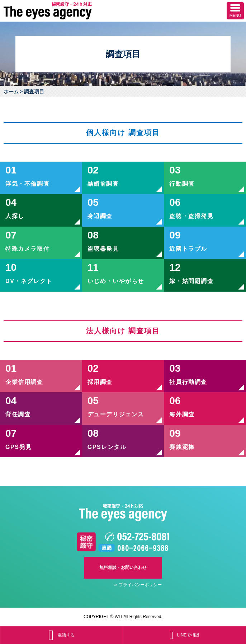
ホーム (11, 91)
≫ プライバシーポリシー (138, 585)
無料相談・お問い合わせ (123, 567)
